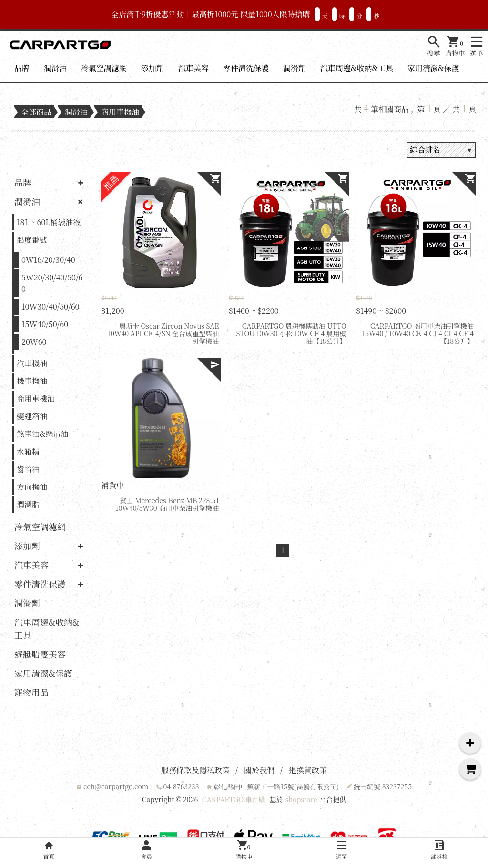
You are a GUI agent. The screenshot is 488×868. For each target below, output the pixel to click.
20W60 (34, 342)
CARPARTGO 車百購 (234, 799)
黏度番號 (32, 240)
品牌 (22, 68)
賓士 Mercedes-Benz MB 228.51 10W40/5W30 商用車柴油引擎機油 (167, 504)
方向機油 (32, 487)
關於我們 (259, 770)
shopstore (301, 799)
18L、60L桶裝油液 (49, 222)
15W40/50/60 (45, 324)
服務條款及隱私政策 (195, 770)
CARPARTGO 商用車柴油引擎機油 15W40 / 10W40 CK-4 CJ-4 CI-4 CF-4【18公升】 (418, 333)
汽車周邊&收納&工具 (357, 68)
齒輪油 (28, 469)
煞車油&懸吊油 (42, 434)
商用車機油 (120, 112)
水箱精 (28, 451)
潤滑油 (55, 68)
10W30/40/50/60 (51, 306)
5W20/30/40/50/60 (52, 283)
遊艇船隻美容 (40, 654)
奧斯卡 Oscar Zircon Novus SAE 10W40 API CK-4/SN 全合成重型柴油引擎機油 (163, 333)
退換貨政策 (308, 770)
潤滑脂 (28, 504)
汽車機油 (32, 363)
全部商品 (36, 112)
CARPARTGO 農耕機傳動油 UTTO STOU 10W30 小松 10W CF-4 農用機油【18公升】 (291, 333)
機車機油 (32, 381)
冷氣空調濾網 (104, 68)
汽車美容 (193, 68)
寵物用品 (31, 692)
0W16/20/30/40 (48, 260)
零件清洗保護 (246, 68)
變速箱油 (32, 416)
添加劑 (152, 68)
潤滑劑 (295, 68)
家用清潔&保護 (433, 68)
